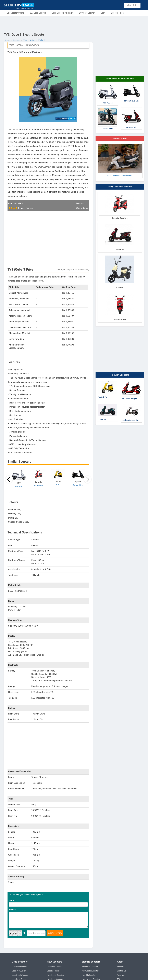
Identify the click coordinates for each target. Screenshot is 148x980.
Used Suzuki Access (20, 975)
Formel (19, 487)
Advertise (121, 975)
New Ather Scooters (90, 967)
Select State (132, 5)
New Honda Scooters (56, 975)
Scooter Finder (118, 13)
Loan (103, 13)
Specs (20, 45)
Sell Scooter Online (15, 13)
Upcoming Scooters (55, 967)
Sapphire (38, 486)
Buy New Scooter (87, 13)
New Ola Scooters (89, 975)
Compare (80, 203)
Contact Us (121, 971)
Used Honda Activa (20, 967)
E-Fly (58, 485)
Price (11, 45)
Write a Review (82, 208)
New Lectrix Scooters (91, 971)
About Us (121, 967)
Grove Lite (78, 485)
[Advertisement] (74, 24)
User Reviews (32, 45)
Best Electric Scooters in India (120, 161)
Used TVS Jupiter (19, 971)
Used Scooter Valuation (63, 13)
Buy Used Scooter (38, 13)
